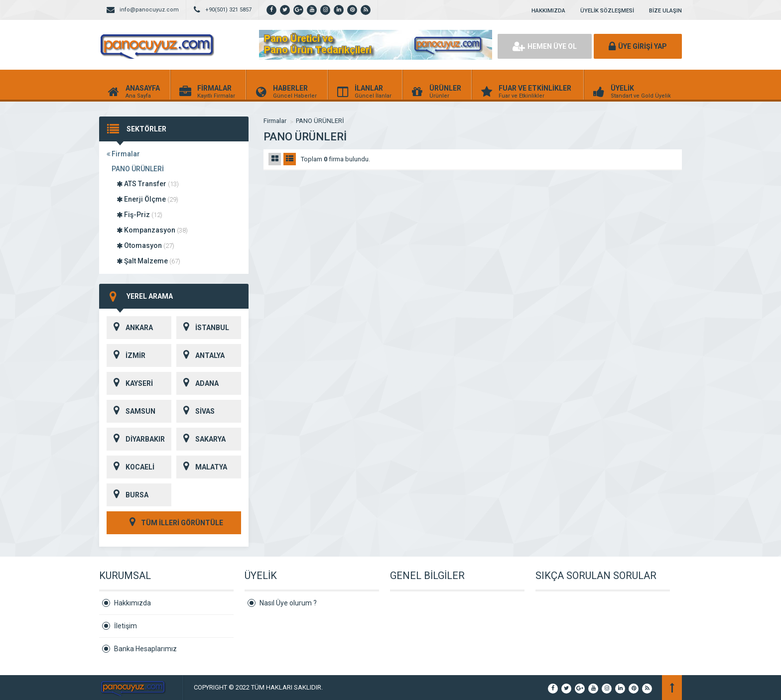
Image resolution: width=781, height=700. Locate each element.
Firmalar (123, 154)
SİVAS (195, 411)
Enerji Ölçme (147, 199)
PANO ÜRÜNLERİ (138, 169)
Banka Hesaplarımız (145, 649)
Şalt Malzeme (148, 261)
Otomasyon (145, 245)
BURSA (128, 495)
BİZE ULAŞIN (665, 11)
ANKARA (130, 328)
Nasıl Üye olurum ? (288, 603)
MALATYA (202, 467)
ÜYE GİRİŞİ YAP (638, 46)
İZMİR (126, 355)
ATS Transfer (148, 184)
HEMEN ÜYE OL (545, 46)
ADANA (197, 383)
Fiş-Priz (139, 215)
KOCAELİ (130, 467)
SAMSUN (131, 411)
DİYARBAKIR (136, 439)
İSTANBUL (203, 328)
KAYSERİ (130, 383)
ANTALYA (200, 355)
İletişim (126, 626)
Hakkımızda (132, 603)
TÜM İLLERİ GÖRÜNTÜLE (174, 523)
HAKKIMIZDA (548, 11)
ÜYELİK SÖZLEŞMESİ (607, 11)
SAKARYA (201, 439)
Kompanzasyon (152, 230)
